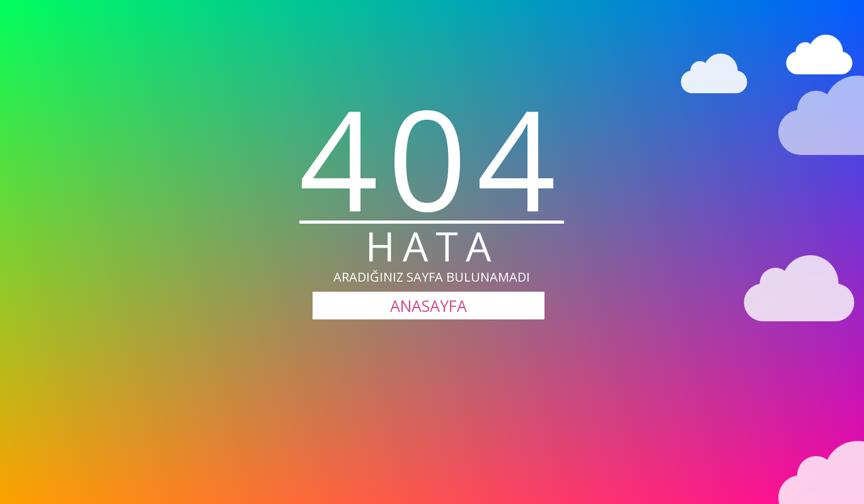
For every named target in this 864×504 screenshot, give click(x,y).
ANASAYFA (429, 306)
